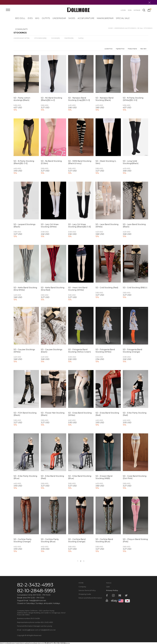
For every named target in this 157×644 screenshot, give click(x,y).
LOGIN (123, 10)
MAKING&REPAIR (105, 18)
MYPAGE (137, 10)
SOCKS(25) (55, 38)
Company (82, 587)
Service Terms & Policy (87, 590)
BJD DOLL (20, 18)
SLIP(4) (81, 38)
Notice (109, 583)
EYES (30, 18)
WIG (37, 18)
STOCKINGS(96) (40, 38)
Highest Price (120, 49)
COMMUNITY (21, 29)
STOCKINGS (148, 28)
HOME (81, 583)
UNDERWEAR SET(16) (21, 38)
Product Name (132, 49)
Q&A (108, 587)
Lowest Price (108, 49)
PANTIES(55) (69, 38)
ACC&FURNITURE (86, 18)
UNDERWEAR (59, 18)
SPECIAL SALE (123, 18)
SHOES (72, 18)
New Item (143, 49)
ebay (113, 601)
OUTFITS (46, 18)
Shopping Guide (85, 594)
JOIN (130, 10)
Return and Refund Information (90, 598)
